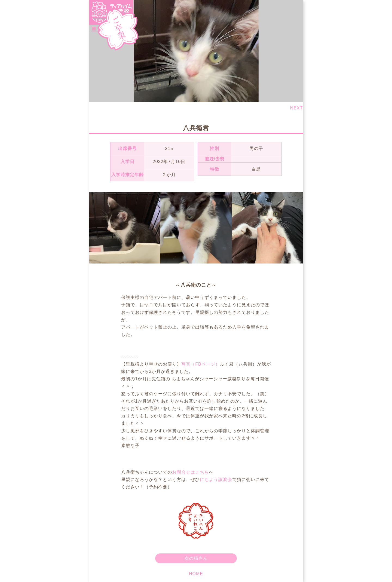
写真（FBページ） (200, 364)
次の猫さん (196, 558)
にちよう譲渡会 (216, 480)
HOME (196, 574)
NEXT (297, 108)
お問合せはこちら (191, 472)
